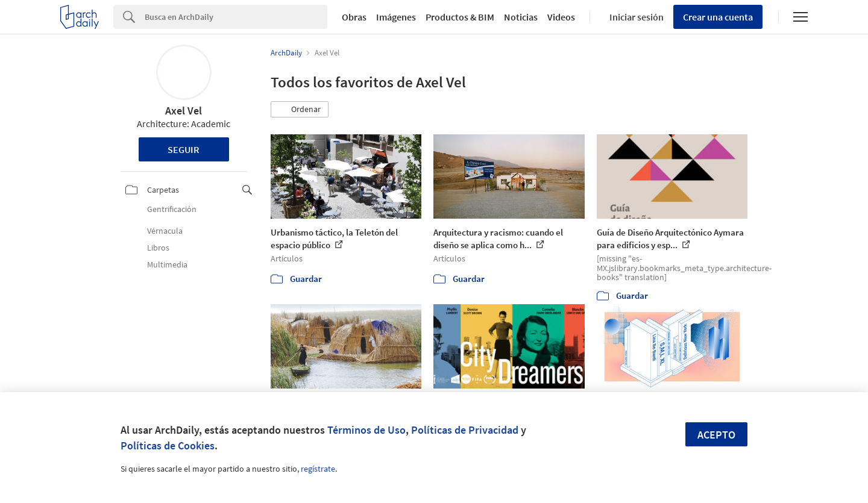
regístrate (318, 469)
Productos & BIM (460, 17)
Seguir (184, 149)
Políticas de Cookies (168, 445)
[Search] (236, 17)
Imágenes (396, 17)
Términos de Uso (366, 430)
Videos (561, 17)
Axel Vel (184, 111)
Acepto (716, 435)
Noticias (521, 17)
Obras (354, 17)
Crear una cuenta (718, 17)
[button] (300, 110)
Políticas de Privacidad (465, 430)
